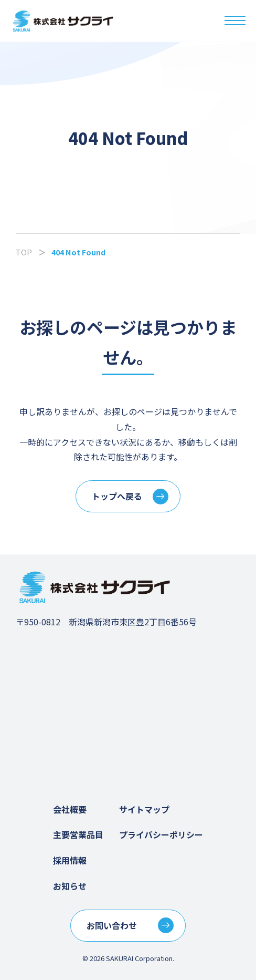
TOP (24, 252)
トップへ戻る (117, 496)
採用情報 (70, 860)
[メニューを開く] (235, 21)
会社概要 (70, 809)
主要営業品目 (78, 834)
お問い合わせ (112, 925)
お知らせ (70, 886)
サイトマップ (144, 809)
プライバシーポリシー (161, 834)
